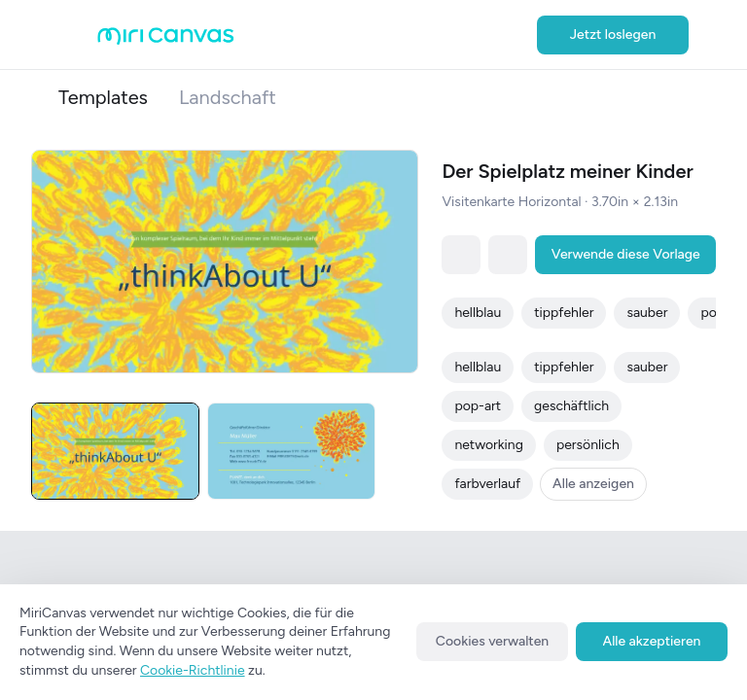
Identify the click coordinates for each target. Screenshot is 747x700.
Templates (103, 97)
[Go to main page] (166, 40)
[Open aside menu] (78, 35)
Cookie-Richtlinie (193, 670)
